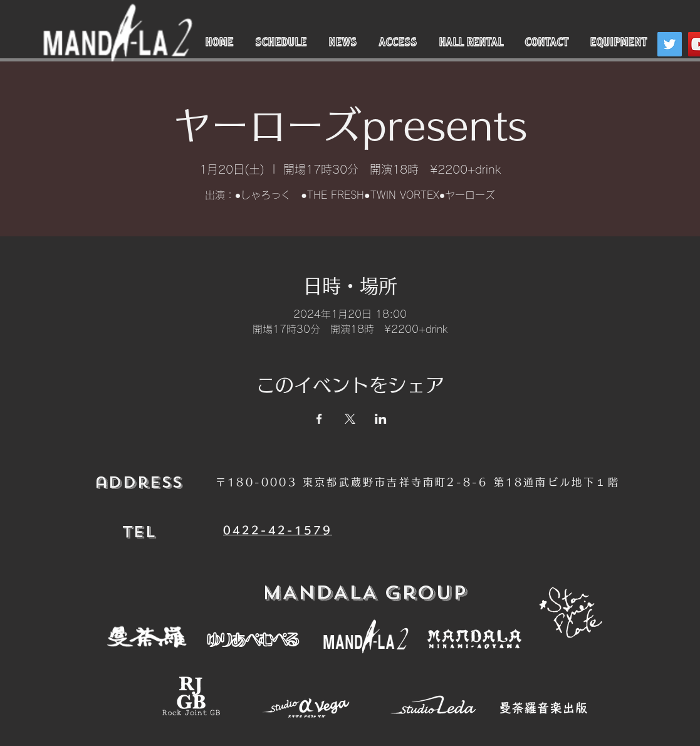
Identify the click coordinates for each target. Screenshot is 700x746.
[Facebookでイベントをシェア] (319, 419)
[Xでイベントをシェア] (350, 419)
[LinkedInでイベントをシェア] (381, 419)
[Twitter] (670, 44)
